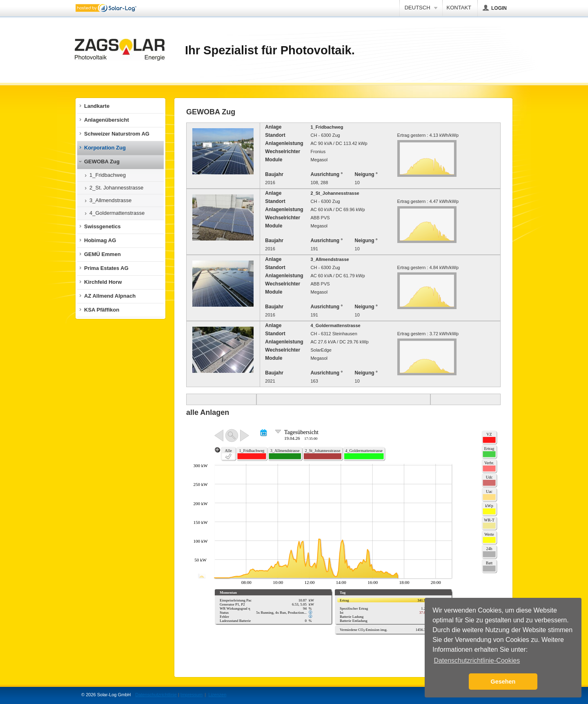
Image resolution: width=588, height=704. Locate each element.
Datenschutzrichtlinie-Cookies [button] (477, 661)
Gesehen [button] (503, 682)
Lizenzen (217, 695)
